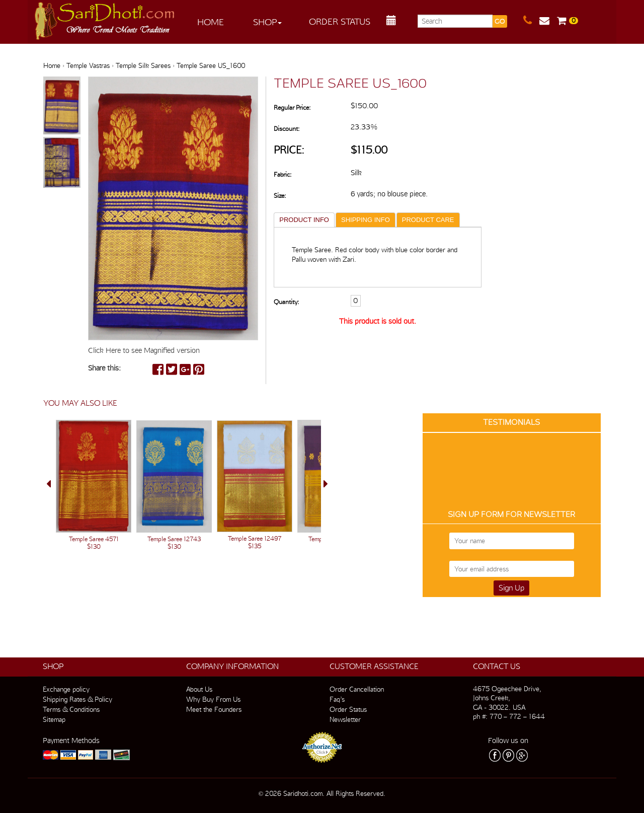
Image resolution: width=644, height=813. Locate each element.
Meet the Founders (214, 709)
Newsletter (345, 719)
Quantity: (286, 282)
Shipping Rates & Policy (77, 699)
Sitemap (54, 719)
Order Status (340, 21)
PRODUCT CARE (428, 220)
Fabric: (283, 174)
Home (211, 22)
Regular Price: (292, 107)
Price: (289, 150)
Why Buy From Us (213, 699)
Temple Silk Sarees (143, 65)
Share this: (104, 368)
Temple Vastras (88, 65)
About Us (199, 689)
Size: (280, 196)
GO (500, 21)
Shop (267, 22)
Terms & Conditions (71, 709)
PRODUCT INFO (304, 220)
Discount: (287, 129)
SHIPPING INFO (366, 220)
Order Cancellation (357, 689)
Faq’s (337, 699)
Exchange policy (66, 689)
